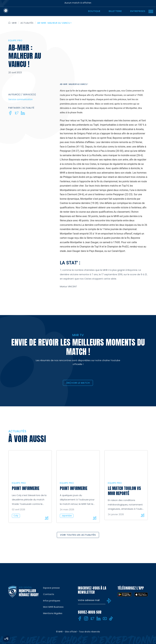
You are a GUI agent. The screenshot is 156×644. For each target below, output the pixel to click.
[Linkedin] (23, 113)
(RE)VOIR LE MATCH (78, 383)
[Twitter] (17, 113)
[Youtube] (105, 619)
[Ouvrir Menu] (151, 11)
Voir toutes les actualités (78, 535)
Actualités (27, 23)
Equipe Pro (15, 40)
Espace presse (51, 588)
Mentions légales (53, 613)
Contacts (49, 594)
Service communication (20, 99)
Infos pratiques (52, 601)
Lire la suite (46, 518)
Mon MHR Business (53, 607)
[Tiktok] (111, 619)
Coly (16, 516)
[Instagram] (86, 619)
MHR (14, 23)
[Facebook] (10, 113)
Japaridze (67, 516)
